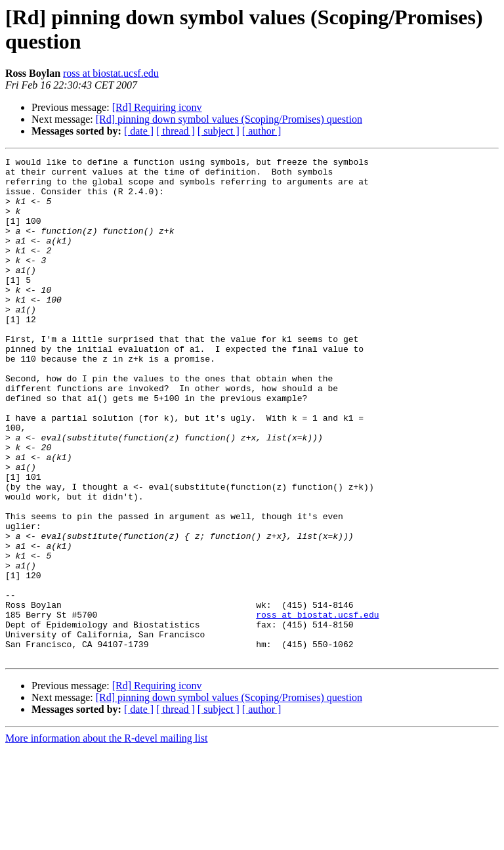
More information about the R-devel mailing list (106, 839)
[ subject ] (219, 131)
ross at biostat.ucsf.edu (111, 73)
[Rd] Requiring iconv (157, 107)
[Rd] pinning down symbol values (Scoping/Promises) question (229, 119)
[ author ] (262, 131)
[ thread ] (176, 131)
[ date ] (139, 131)
